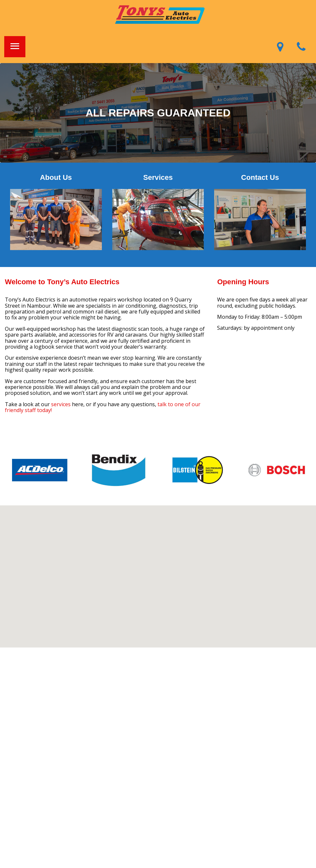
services (61, 404)
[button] (15, 47)
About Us (56, 177)
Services (158, 177)
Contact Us (260, 177)
